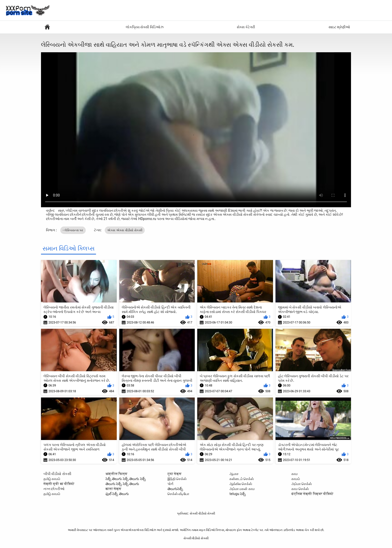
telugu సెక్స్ (238, 494)
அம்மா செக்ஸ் (302, 484)
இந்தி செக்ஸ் (177, 479)
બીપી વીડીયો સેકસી (57, 474)
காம (295, 474)
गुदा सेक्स (174, 474)
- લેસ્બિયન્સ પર (73, 230)
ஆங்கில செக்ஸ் (241, 484)
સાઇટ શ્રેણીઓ (339, 27)
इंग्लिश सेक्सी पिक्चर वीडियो (312, 494)
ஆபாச (234, 474)
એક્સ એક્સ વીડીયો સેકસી (125, 230)
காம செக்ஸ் (300, 489)
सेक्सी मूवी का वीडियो (59, 484)
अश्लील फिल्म (116, 474)
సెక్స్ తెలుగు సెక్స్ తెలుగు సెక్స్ (126, 479)
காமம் (296, 479)
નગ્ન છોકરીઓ (54, 489)
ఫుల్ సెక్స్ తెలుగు (117, 494)
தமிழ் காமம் (52, 479)
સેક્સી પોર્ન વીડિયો (47, 27)
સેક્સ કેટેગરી (246, 27)
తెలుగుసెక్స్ (175, 489)
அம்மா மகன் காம (242, 489)
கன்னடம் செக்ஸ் (242, 479)
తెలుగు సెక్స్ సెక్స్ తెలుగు (122, 484)
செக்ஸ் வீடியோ (178, 494)
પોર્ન (170, 484)
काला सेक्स (113, 489)
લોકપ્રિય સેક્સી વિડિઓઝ (145, 27)
